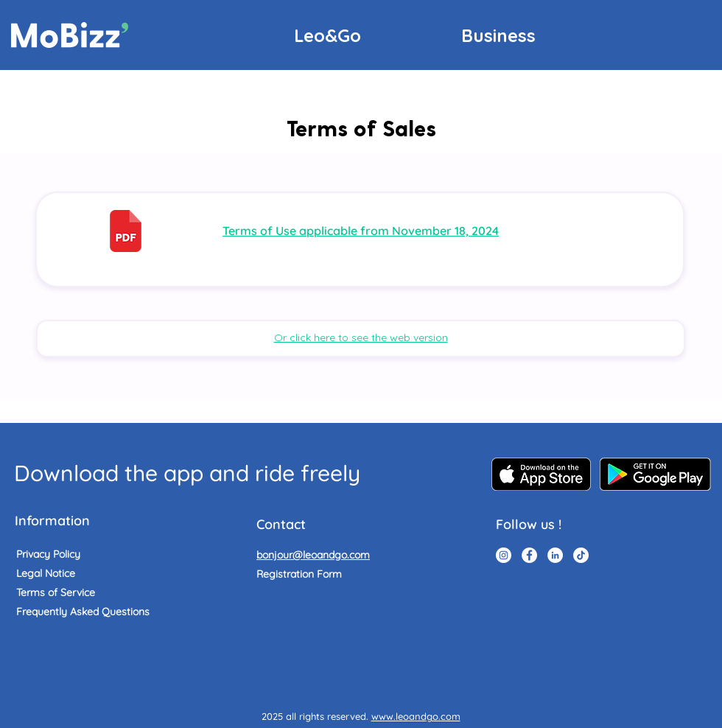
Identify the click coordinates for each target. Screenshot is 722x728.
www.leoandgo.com (416, 716)
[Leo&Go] (327, 35)
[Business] (498, 35)
